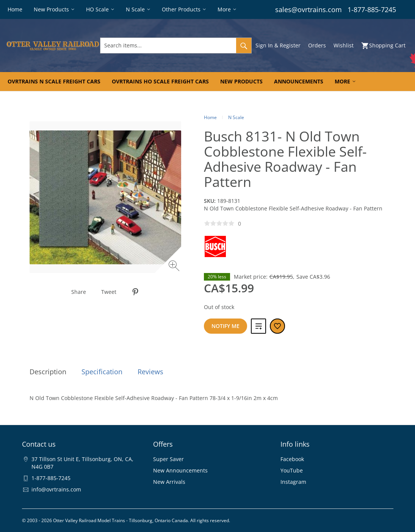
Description (48, 372)
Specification (102, 372)
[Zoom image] (175, 267)
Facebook (292, 459)
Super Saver (168, 459)
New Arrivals (169, 482)
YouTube (292, 470)
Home (210, 117)
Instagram (293, 482)
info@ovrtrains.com (56, 489)
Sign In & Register (278, 45)
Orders (317, 45)
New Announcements (180, 470)
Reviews (150, 372)
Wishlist (344, 45)
